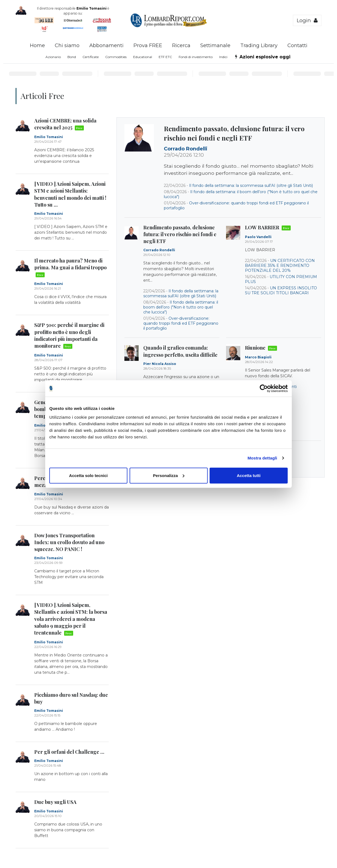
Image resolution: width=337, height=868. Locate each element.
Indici (223, 57)
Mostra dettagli (262, 458)
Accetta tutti (249, 475)
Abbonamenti (106, 45)
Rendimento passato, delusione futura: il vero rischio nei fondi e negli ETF (234, 133)
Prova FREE (148, 45)
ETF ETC (165, 57)
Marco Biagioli (258, 357)
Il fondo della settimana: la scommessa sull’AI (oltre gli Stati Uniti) (251, 185)
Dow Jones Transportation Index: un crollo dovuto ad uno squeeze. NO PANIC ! (69, 542)
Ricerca (181, 45)
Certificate (91, 57)
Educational (143, 57)
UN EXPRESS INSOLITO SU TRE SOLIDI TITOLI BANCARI (281, 290)
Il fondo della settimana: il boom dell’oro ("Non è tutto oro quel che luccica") (181, 307)
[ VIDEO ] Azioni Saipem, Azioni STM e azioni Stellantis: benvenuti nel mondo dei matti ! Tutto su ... (70, 194)
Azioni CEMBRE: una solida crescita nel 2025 (65, 124)
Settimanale (215, 45)
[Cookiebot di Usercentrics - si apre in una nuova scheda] (264, 389)
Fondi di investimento (196, 57)
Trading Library (259, 45)
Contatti (297, 45)
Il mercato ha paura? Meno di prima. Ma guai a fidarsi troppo (70, 267)
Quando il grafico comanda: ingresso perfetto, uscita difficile (180, 351)
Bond (72, 57)
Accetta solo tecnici (88, 475)
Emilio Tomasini (49, 137)
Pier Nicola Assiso (160, 364)
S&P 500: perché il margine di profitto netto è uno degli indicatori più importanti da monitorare (69, 335)
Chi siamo (67, 45)
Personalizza (169, 475)
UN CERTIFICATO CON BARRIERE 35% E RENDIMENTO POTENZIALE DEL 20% (280, 265)
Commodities (116, 57)
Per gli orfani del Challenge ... (69, 752)
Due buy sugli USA (55, 802)
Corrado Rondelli (186, 149)
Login (307, 20)
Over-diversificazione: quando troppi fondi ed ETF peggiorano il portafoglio (181, 323)
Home (37, 45)
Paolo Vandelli (258, 237)
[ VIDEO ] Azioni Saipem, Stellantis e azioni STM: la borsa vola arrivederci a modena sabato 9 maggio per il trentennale (71, 619)
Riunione (261, 348)
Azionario (53, 57)
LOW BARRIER (268, 227)
